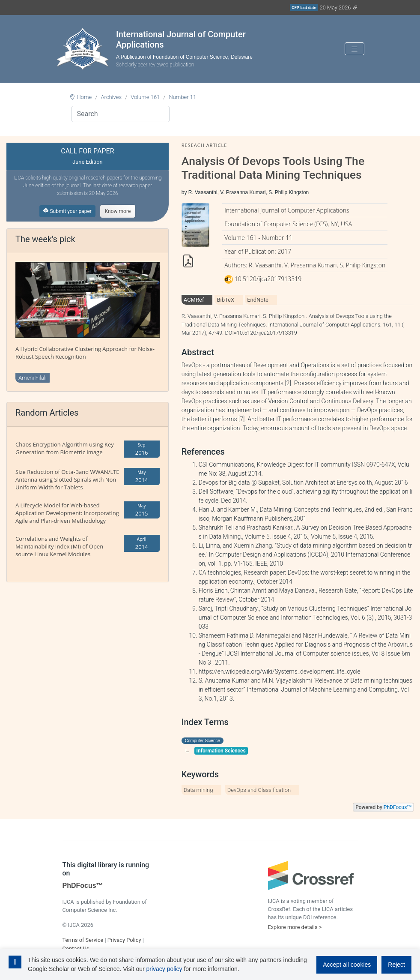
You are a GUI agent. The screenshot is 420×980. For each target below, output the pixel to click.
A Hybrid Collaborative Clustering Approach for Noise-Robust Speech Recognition (85, 353)
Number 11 (182, 97)
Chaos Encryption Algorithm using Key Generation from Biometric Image (65, 448)
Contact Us (76, 949)
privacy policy (164, 969)
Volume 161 (145, 97)
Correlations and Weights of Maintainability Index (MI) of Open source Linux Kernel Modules (59, 546)
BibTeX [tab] (225, 300)
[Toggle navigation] (354, 49)
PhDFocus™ (83, 886)
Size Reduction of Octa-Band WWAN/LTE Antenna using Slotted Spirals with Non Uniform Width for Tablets (67, 480)
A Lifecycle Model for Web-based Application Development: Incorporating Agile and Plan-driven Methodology (67, 513)
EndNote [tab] (258, 300)
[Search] (121, 114)
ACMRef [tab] (194, 300)
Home (85, 97)
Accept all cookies (347, 965)
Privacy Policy (124, 940)
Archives (111, 97)
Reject (396, 965)
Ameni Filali (33, 378)
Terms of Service (83, 940)
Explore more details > (295, 927)
